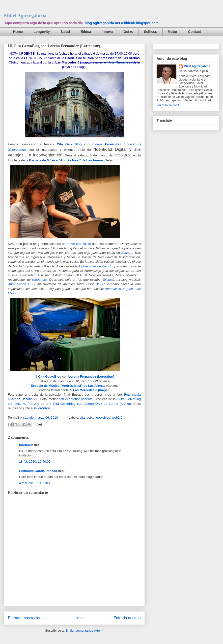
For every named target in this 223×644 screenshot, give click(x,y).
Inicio (79, 618)
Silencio (109, 280)
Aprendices (113, 289)
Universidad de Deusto (96, 266)
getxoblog (103, 418)
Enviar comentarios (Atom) (84, 631)
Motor (173, 32)
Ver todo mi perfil (168, 105)
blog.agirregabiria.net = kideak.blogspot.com (122, 23)
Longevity (42, 32)
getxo (90, 418)
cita (82, 418)
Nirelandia (40, 280)
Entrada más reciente (26, 618)
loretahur (26, 445)
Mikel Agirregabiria (25, 16)
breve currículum (79, 244)
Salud (65, 32)
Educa (86, 32)
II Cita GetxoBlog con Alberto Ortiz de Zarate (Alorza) (90, 404)
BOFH (100, 284)
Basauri (127, 253)
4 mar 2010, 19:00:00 (34, 483)
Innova (107, 32)
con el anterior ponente (76, 399)
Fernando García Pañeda (38, 471)
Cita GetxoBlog (69, 144)
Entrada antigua (127, 618)
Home (18, 32)
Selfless (151, 32)
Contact (195, 32)
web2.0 (117, 418)
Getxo (128, 32)
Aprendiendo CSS (21, 284)
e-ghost (128, 289)
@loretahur (17, 150)
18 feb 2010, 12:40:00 (35, 462)
